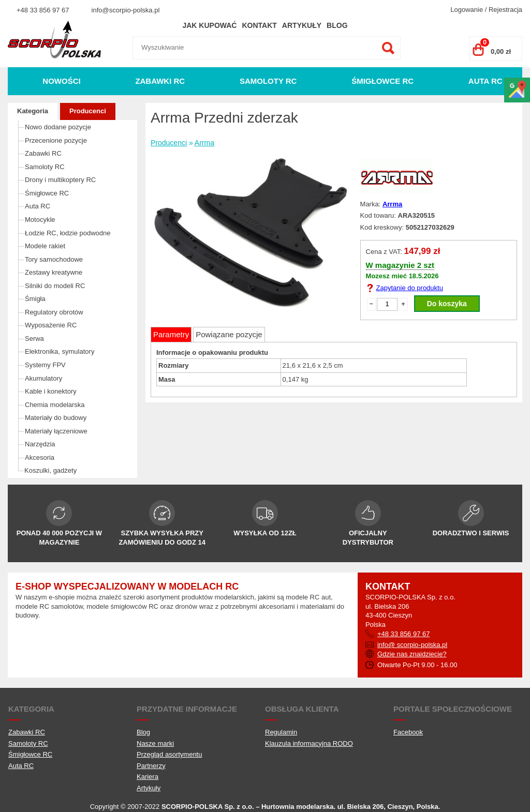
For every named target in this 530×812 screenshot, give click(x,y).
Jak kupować (209, 25)
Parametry (171, 334)
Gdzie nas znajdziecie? (412, 654)
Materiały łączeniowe (56, 431)
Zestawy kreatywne (54, 272)
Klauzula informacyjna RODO (309, 743)
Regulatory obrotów (54, 312)
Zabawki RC (160, 81)
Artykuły (302, 25)
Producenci (88, 111)
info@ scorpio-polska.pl (412, 645)
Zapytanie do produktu (410, 288)
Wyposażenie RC (51, 325)
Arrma (204, 143)
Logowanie (467, 10)
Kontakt (259, 25)
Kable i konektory (51, 391)
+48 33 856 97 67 (43, 10)
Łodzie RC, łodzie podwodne (68, 233)
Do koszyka (447, 304)
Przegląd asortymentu (169, 754)
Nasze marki (155, 743)
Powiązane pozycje (229, 334)
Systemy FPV (45, 365)
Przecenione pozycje (56, 140)
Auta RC (485, 81)
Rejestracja (505, 10)
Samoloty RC (268, 81)
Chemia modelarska (55, 405)
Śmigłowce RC (382, 81)
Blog (337, 25)
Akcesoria (40, 457)
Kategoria (33, 111)
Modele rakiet (45, 246)
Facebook (408, 732)
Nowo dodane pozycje (58, 127)
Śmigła (35, 299)
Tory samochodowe (54, 259)
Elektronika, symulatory (60, 351)
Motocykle (40, 220)
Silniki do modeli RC (55, 286)
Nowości (61, 81)
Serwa (34, 339)
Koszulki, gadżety (50, 470)
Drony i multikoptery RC (60, 180)
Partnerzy (151, 766)
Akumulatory (43, 378)
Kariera (148, 777)
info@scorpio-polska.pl (126, 10)
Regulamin (281, 732)
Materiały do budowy (56, 418)
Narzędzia (40, 444)
